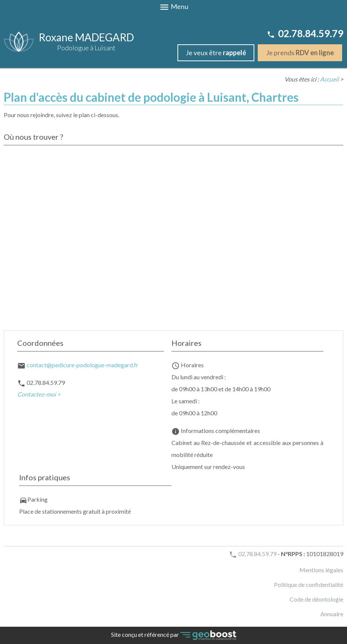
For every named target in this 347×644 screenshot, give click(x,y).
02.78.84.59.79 (305, 33)
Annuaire (332, 614)
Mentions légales (321, 570)
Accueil (329, 79)
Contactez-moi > (39, 394)
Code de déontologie (316, 599)
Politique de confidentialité (309, 584)
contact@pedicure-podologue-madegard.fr (83, 365)
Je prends (300, 53)
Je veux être (216, 53)
